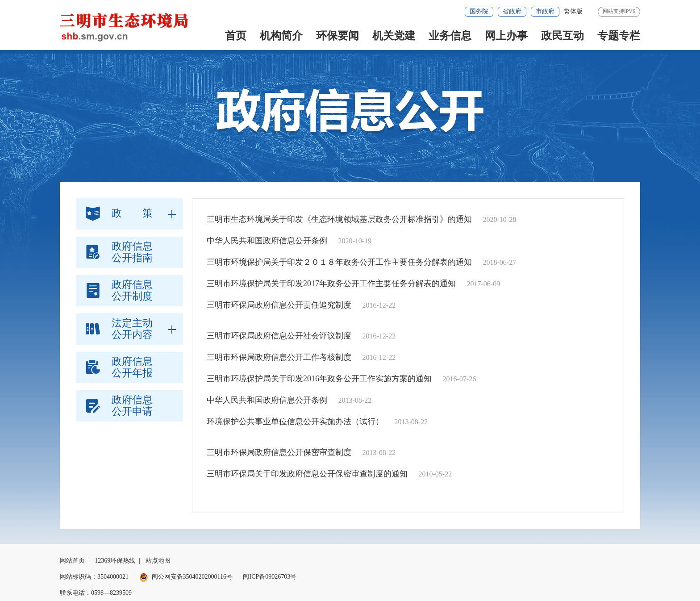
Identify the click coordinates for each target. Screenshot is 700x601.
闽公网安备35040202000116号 (186, 577)
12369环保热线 (115, 561)
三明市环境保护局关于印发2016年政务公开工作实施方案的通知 (319, 379)
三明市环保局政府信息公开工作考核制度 (279, 357)
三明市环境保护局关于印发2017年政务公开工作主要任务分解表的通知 (331, 284)
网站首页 (72, 561)
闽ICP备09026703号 (270, 577)
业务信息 (450, 36)
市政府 (545, 11)
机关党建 (394, 36)
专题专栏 (619, 36)
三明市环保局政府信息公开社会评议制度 (279, 336)
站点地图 (158, 561)
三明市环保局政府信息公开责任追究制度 (279, 305)
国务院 (479, 11)
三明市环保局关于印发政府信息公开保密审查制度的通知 (307, 474)
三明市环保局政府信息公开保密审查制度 (279, 452)
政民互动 (562, 36)
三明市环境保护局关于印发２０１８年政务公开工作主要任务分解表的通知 (339, 262)
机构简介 (281, 36)
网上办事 (506, 36)
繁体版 (573, 11)
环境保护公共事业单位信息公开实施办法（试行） (295, 422)
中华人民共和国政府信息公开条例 (267, 241)
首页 (236, 36)
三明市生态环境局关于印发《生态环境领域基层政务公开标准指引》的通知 (339, 219)
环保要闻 (337, 36)
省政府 (512, 11)
